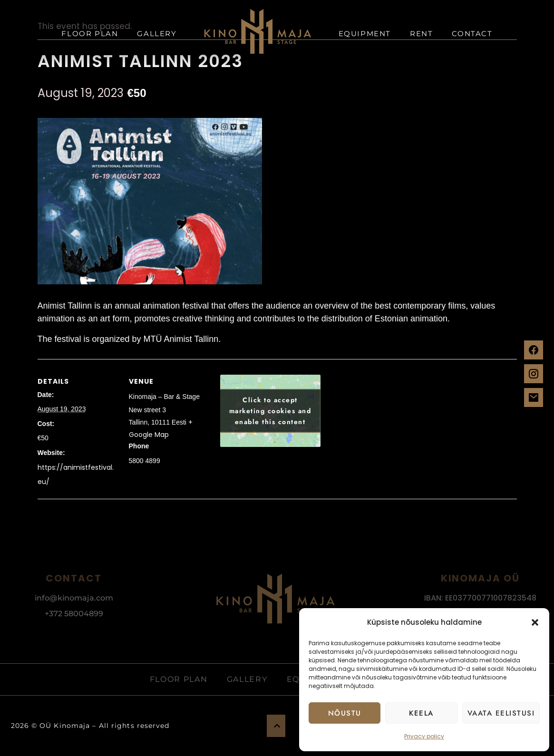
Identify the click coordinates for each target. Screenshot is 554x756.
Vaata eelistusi (501, 713)
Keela (421, 713)
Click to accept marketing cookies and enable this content (270, 411)
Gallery (157, 34)
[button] (535, 622)
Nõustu (345, 713)
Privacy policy (424, 736)
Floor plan (90, 34)
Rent (421, 34)
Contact (472, 34)
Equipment (365, 34)
